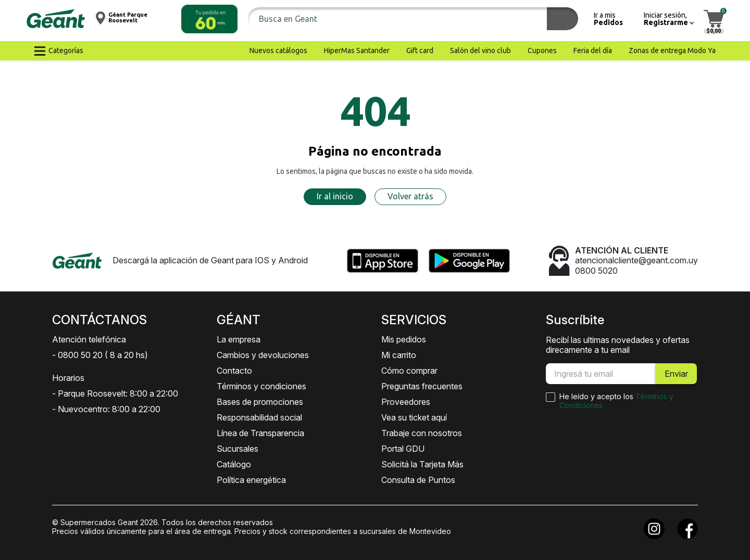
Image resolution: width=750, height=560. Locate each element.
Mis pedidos (404, 339)
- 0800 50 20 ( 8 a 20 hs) (100, 355)
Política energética (251, 480)
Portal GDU (403, 449)
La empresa (239, 339)
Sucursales (238, 449)
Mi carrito (399, 355)
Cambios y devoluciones (263, 355)
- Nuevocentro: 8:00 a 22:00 (106, 409)
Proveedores (406, 402)
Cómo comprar (409, 371)
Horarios (68, 378)
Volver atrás (410, 196)
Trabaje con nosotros (422, 433)
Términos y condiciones (261, 386)
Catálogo (234, 464)
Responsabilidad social (259, 417)
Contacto (234, 371)
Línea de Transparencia (260, 433)
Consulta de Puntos (418, 480)
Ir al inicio (335, 196)
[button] (209, 19)
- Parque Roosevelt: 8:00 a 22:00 (115, 393)
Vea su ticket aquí (414, 417)
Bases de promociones (260, 402)
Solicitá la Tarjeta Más (422, 464)
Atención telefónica (89, 339)
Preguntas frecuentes (422, 386)
